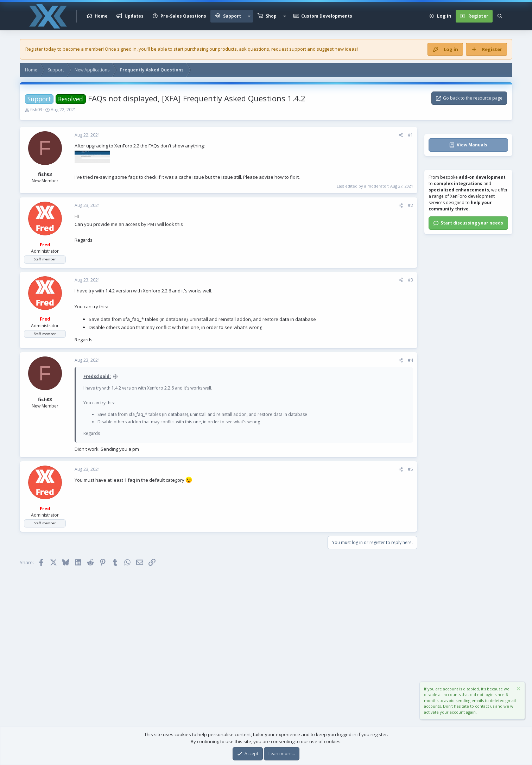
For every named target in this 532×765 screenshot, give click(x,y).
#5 (410, 469)
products (227, 49)
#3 (410, 280)
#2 (410, 205)
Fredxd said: (97, 376)
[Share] (401, 135)
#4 (410, 360)
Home (101, 16)
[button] (249, 16)
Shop (271, 16)
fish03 (36, 110)
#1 (410, 135)
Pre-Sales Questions (183, 16)
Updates (134, 16)
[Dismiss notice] (518, 690)
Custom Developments (327, 16)
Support (232, 16)
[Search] (500, 16)
